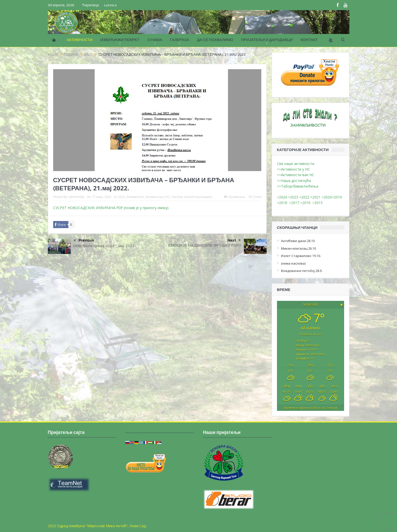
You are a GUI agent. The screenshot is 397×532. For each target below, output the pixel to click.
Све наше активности (296, 164)
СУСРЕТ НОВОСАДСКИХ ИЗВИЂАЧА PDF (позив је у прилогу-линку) (111, 208)
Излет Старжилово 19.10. (301, 256)
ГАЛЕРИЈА (180, 40)
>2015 (319, 203)
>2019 (337, 197)
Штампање (235, 197)
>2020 (327, 197)
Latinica (110, 5)
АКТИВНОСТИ (80, 40)
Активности (135, 197)
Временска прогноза (311, 408)
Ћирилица (90, 5)
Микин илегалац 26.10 (299, 248)
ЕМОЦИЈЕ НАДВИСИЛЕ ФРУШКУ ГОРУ (205, 245)
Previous (84, 241)
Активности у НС (158, 197)
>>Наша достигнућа (294, 181)
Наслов (177, 197)
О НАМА (155, 40)
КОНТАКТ (309, 40)
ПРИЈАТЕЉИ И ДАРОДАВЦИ (267, 40)
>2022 (304, 197)
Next (234, 240)
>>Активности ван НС (296, 175)
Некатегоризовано (198, 197)
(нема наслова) (293, 263)
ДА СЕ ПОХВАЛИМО (215, 40)
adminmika (76, 197)
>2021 (315, 197)
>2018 (283, 203)
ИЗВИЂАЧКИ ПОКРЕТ (120, 40)
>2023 (293, 197)
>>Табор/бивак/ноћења (298, 186)
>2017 (295, 203)
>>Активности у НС (293, 169)
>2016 (306, 203)
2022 (122, 197)
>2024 (282, 197)
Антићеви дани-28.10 (298, 241)
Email (255, 197)
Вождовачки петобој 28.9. (302, 271)
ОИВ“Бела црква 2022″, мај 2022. (104, 246)
